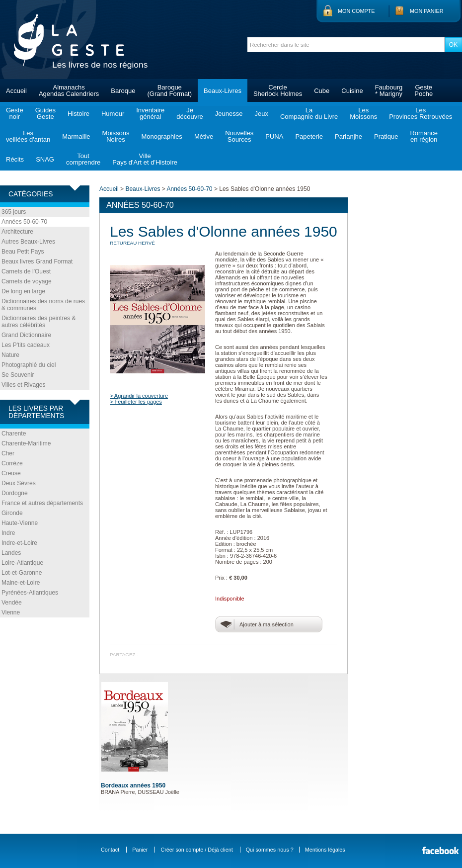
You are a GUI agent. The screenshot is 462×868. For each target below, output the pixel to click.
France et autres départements (42, 503)
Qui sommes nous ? (270, 850)
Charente (14, 434)
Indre (8, 533)
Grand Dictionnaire (26, 335)
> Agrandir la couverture (139, 396)
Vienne (11, 612)
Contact (110, 850)
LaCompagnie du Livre (309, 113)
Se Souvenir (18, 375)
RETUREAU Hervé (132, 243)
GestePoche (423, 90)
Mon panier (427, 11)
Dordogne (15, 493)
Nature (10, 355)
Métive (204, 136)
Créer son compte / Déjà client (196, 850)
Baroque (123, 91)
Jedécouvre (190, 113)
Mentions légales (325, 850)
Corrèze (12, 463)
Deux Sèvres (19, 483)
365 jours (14, 212)
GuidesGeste (45, 113)
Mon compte (356, 11)
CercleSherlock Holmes (278, 90)
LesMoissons (363, 113)
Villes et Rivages (24, 385)
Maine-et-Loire (21, 583)
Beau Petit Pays (23, 252)
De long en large (23, 291)
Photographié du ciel (29, 365)
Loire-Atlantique (22, 563)
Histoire (78, 114)
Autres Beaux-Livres (28, 242)
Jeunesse (229, 114)
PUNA (274, 136)
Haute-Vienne (20, 523)
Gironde (12, 513)
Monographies (161, 136)
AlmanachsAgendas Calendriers (69, 90)
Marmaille (76, 136)
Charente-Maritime (26, 443)
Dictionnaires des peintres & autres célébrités (38, 322)
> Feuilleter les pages (136, 402)
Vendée (12, 603)
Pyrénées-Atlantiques (30, 593)
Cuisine (352, 91)
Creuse (11, 473)
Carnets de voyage (27, 281)
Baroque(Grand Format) (169, 90)
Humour (113, 114)
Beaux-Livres (223, 91)
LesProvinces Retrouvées (421, 113)
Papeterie (309, 136)
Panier (140, 850)
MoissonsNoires (116, 136)
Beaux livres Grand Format (37, 261)
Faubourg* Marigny (389, 90)
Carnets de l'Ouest (26, 271)
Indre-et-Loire (19, 543)
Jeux (261, 114)
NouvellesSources (239, 136)
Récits (15, 159)
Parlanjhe (348, 136)
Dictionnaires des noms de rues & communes (43, 305)
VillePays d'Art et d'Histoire (145, 159)
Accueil (16, 91)
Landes (11, 553)
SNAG (45, 159)
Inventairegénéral (150, 113)
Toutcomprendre (83, 159)
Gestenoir (15, 113)
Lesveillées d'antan (28, 136)
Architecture (17, 232)
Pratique (386, 136)
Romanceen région (424, 136)
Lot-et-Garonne (22, 573)
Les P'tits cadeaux (26, 345)
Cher (8, 453)
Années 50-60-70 (24, 222)
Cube (322, 91)
